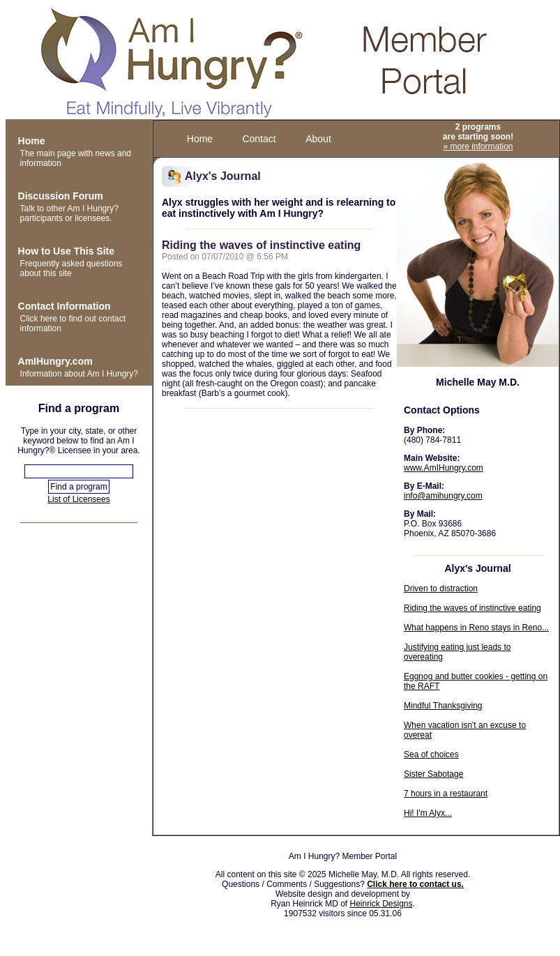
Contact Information (65, 306)
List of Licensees (78, 499)
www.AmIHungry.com (444, 468)
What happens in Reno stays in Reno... (476, 628)
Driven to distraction (441, 589)
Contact (259, 139)
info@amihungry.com (443, 496)
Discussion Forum (61, 196)
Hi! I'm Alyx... (428, 813)
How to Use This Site (66, 251)
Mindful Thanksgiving (443, 706)
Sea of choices (431, 754)
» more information (478, 146)
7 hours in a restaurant (446, 794)
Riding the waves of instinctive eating (472, 608)
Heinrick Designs (381, 904)
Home (32, 141)
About (318, 139)
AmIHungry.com (55, 361)
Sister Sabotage (433, 774)
